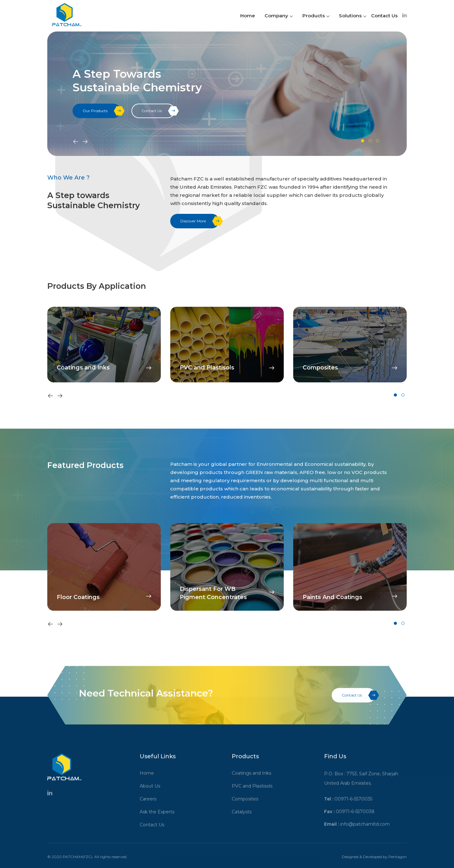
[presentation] (76, 142)
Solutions (353, 16)
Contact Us (384, 16)
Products (316, 16)
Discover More (200, 221)
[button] (363, 141)
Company (279, 16)
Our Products (102, 111)
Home (248, 16)
